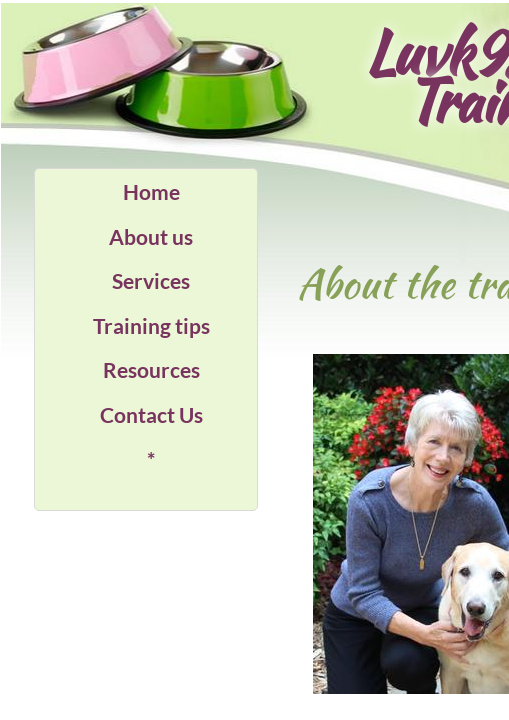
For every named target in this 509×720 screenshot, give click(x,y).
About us (151, 236)
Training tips (151, 325)
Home (151, 191)
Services (151, 280)
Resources (151, 369)
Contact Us (151, 414)
